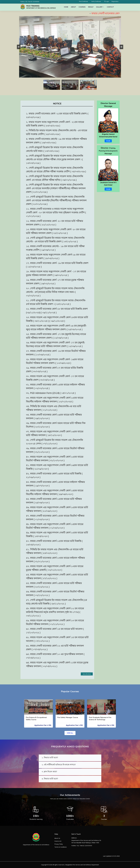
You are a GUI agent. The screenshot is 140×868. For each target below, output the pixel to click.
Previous (19, 47)
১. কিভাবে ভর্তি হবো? (50, 758)
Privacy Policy (59, 844)
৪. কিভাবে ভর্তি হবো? (50, 779)
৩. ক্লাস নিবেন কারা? (49, 772)
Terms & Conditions (61, 847)
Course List (58, 841)
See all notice (87, 674)
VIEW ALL (70, 733)
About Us (57, 838)
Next (121, 47)
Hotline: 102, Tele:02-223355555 (30, 2)
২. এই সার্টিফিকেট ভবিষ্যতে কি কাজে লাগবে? (59, 765)
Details (108, 141)
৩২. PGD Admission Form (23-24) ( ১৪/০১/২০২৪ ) (51, 393)
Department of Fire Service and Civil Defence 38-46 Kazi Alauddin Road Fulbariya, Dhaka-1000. (86, 841)
